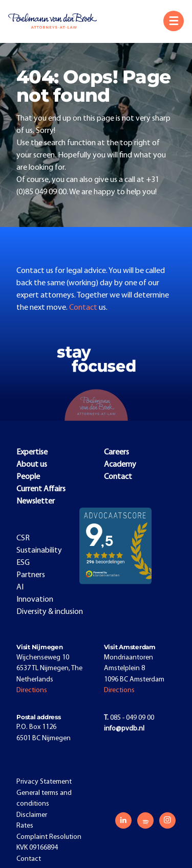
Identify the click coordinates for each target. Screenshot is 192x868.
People (28, 477)
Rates (25, 826)
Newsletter (36, 501)
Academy (120, 465)
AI (20, 587)
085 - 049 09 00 (129, 718)
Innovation (35, 600)
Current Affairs (41, 489)
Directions (32, 690)
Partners (31, 575)
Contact (84, 308)
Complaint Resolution (49, 837)
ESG (23, 563)
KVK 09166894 (37, 848)
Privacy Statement (44, 782)
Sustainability (39, 551)
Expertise (32, 452)
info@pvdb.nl (124, 729)
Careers (116, 452)
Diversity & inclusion (50, 612)
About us (32, 465)
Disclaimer (32, 815)
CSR (23, 538)
